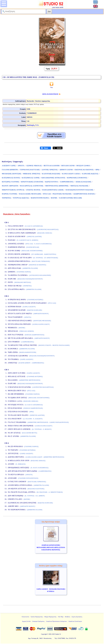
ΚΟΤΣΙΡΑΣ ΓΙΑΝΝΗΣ (10, 182)
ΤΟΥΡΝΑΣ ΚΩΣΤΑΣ (21, 198)
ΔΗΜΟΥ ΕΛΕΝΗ (66, 170)
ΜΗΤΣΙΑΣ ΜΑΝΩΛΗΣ (79, 186)
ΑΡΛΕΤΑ (21, 166)
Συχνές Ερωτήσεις (77, 617)
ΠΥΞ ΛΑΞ (47, 194)
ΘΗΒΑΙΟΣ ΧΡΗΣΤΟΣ (32, 174)
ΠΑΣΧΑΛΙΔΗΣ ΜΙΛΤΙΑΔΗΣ (30, 194)
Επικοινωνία (25, 617)
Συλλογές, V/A (33, 125)
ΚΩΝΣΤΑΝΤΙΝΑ (52, 182)
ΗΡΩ (97, 170)
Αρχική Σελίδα (26, 621)
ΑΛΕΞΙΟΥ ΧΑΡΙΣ (9, 166)
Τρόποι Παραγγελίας (37, 617)
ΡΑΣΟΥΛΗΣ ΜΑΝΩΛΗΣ (62, 194)
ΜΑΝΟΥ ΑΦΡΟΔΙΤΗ (10, 186)
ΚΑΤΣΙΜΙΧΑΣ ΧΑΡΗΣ (31, 178)
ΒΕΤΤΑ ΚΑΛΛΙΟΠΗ (52, 166)
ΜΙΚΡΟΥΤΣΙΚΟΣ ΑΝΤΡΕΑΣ (13, 190)
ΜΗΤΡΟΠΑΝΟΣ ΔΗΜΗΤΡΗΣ (57, 186)
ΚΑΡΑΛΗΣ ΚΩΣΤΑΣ (90, 174)
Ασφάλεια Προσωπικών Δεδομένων (56, 621)
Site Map (61, 617)
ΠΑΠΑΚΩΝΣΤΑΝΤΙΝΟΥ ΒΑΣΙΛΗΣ (79, 190)
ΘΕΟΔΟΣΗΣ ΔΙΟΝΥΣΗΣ (12, 174)
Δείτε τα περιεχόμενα (50, 94)
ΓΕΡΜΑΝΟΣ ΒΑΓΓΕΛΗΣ (30, 170)
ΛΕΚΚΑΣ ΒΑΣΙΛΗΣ (83, 182)
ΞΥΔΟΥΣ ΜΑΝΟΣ (33, 190)
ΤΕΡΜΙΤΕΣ (6, 198)
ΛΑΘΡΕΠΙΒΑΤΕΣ (67, 182)
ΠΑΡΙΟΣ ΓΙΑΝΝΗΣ (10, 194)
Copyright (44, 634)
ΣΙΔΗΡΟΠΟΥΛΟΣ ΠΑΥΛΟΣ (84, 194)
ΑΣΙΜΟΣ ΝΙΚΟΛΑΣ (34, 166)
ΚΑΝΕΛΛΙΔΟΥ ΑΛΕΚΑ (71, 174)
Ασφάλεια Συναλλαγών (75, 621)
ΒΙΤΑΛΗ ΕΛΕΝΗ (68, 166)
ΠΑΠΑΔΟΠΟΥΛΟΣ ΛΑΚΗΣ (53, 190)
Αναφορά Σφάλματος (38, 621)
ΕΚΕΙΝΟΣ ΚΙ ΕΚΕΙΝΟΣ (84, 170)
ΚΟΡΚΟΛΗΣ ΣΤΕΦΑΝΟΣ (77, 178)
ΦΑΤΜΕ (54, 198)
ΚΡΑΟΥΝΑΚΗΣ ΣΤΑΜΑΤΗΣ (32, 182)
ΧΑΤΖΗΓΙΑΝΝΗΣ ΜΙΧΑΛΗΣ (71, 198)
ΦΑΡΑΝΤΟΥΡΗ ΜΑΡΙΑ (40, 198)
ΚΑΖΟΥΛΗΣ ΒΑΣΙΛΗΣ (51, 174)
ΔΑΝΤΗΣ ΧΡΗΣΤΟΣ (50, 170)
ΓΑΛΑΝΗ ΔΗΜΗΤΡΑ (10, 170)
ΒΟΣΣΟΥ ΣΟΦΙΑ (83, 166)
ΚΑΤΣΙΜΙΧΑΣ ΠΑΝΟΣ (11, 178)
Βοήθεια (68, 617)
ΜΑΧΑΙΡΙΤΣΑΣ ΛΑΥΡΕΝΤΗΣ (32, 186)
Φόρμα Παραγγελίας (50, 617)
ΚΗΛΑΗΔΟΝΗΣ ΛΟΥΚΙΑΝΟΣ (53, 178)
